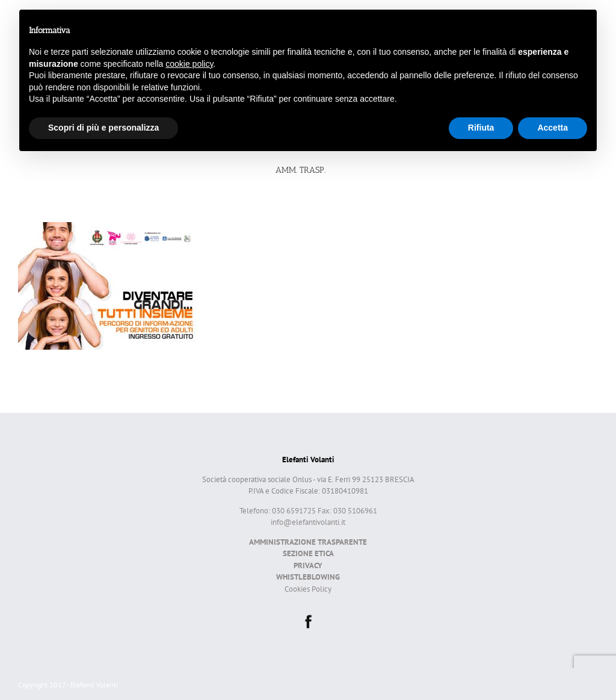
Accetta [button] (553, 128)
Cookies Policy (308, 589)
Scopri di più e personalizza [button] (103, 128)
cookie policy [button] (189, 64)
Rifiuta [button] (481, 128)
